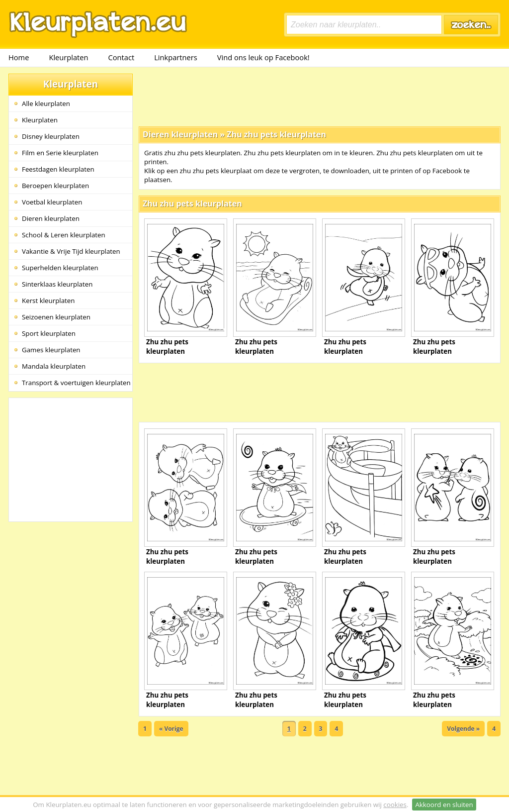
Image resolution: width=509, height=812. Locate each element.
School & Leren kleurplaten (64, 235)
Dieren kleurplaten (51, 218)
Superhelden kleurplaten (60, 268)
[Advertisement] (320, 96)
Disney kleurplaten (51, 136)
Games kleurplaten (51, 350)
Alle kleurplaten (46, 103)
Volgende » (463, 729)
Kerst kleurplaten (48, 301)
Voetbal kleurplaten (52, 202)
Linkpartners (176, 57)
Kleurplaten (68, 57)
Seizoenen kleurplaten (56, 317)
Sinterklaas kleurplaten (57, 284)
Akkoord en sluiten (444, 805)
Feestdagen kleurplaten (58, 169)
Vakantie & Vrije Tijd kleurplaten (71, 251)
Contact (122, 57)
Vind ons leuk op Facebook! (263, 57)
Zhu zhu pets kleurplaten (276, 134)
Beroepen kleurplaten (55, 186)
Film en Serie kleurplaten (60, 153)
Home (19, 57)
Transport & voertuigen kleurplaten (76, 383)
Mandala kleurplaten (54, 366)
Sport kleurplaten (49, 333)
